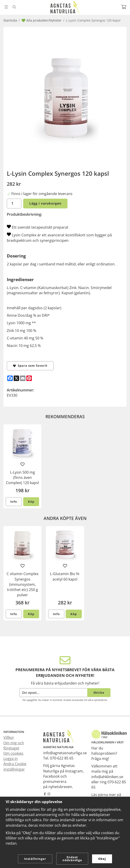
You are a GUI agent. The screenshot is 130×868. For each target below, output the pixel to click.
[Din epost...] (53, 693)
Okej (102, 859)
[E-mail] (23, 378)
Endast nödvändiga (72, 859)
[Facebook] (10, 378)
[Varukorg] (124, 7)
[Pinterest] (29, 378)
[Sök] (14, 7)
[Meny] (6, 7)
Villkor (9, 737)
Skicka (99, 692)
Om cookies (13, 753)
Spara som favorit (30, 366)
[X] (16, 378)
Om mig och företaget (14, 746)
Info (14, 502)
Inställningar (35, 859)
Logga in (11, 759)
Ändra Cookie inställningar (15, 766)
